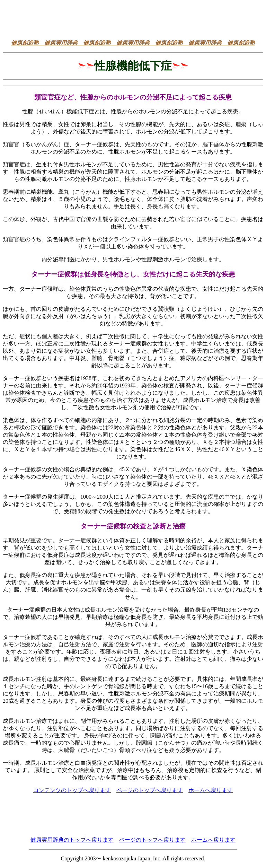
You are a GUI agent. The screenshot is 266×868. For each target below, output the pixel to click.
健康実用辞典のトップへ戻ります (72, 840)
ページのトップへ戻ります (150, 790)
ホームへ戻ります (211, 790)
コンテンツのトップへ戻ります (72, 790)
